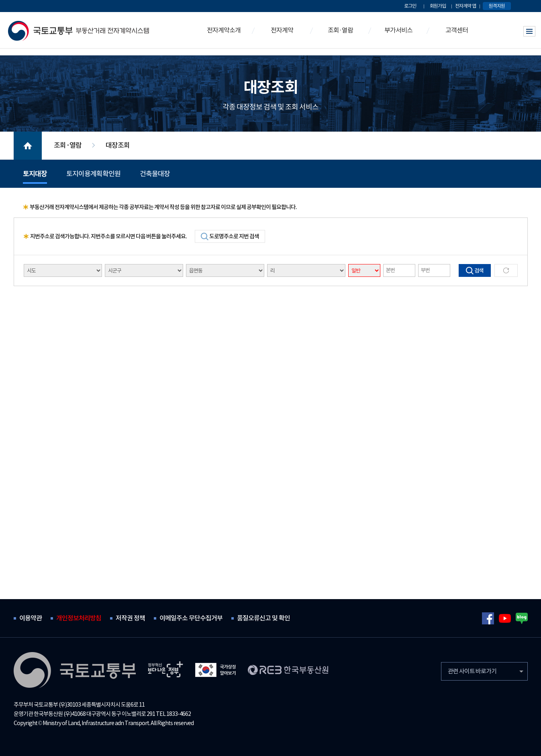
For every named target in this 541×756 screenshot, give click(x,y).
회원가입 (438, 6)
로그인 (410, 6)
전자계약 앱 (465, 6)
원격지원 (497, 6)
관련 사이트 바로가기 (472, 671)
